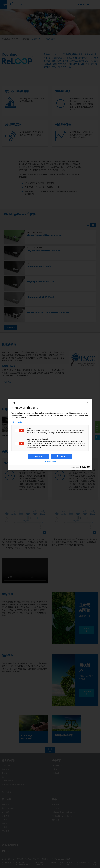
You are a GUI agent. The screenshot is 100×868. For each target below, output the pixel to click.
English (16, 403)
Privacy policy (17, 422)
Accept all (39, 456)
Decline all (61, 456)
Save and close (50, 462)
